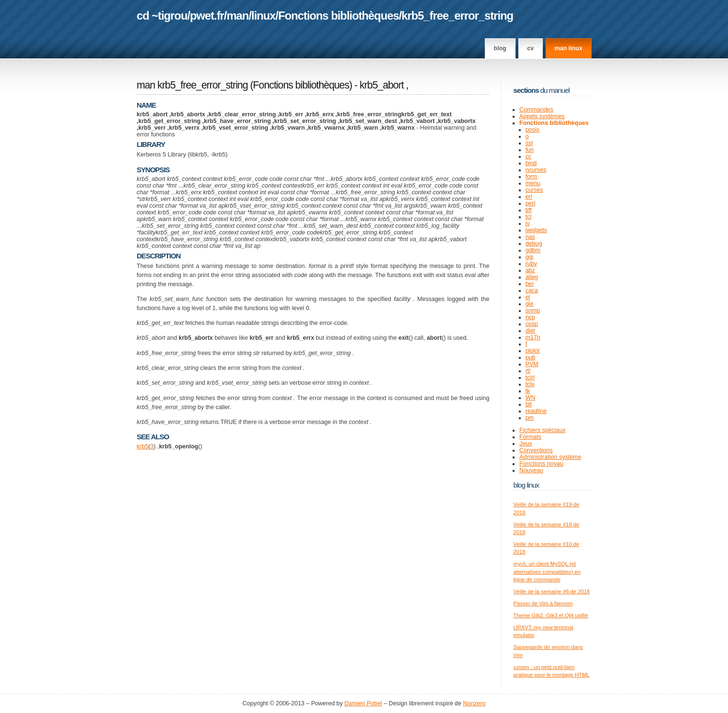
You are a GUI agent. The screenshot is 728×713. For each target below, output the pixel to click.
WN (531, 398)
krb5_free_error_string (457, 16)
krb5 (143, 446)
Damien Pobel (364, 703)
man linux (569, 48)
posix (532, 130)
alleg (532, 277)
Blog (500, 48)
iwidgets (536, 230)
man (237, 16)
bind (531, 163)
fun (530, 150)
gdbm (533, 250)
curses (534, 190)
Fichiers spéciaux (543, 430)
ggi (530, 257)
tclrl (530, 378)
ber (530, 284)
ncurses (536, 170)
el (528, 297)
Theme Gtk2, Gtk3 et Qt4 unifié (551, 615)
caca (532, 290)
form (532, 177)
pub (531, 357)
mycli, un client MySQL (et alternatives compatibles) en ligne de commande (547, 572)
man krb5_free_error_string (192, 85)
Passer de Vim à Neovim (543, 603)
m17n (533, 337)
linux (263, 16)
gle (530, 304)
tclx (530, 384)
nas (530, 237)
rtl (528, 371)
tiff (529, 210)
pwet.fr (207, 16)
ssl (529, 143)
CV (530, 48)
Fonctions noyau (541, 464)
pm (530, 418)
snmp (533, 311)
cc (529, 156)
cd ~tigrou (162, 16)
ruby (531, 264)
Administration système (550, 457)
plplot (533, 351)
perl (531, 203)
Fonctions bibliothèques (338, 16)
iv (528, 223)
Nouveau (531, 470)
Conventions (536, 450)
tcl (529, 217)
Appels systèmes (542, 116)
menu (533, 183)
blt (529, 404)
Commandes (536, 110)
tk (528, 391)
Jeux (526, 444)
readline (536, 411)
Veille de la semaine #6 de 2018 (552, 591)
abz (530, 270)
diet (530, 331)
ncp (530, 317)
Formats (530, 437)
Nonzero (474, 703)
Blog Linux (526, 485)
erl (529, 197)
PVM (532, 364)
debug (534, 244)
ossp (532, 324)
